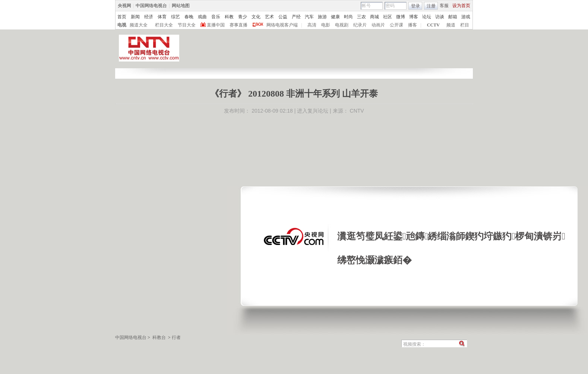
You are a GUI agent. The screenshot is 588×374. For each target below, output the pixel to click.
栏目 (465, 25)
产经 (296, 17)
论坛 (427, 17)
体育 (162, 17)
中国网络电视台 (151, 6)
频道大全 (139, 25)
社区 (388, 17)
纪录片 (360, 25)
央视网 (124, 6)
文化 (256, 17)
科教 (229, 17)
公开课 (396, 25)
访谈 (440, 17)
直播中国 (216, 25)
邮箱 (453, 17)
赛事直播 (238, 25)
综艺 (176, 17)
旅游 (322, 17)
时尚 (348, 17)
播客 (412, 25)
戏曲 (202, 17)
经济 (149, 17)
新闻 (135, 17)
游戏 (466, 17)
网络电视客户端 (282, 25)
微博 (401, 17)
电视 (122, 25)
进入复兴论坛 (313, 111)
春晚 (189, 17)
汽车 (309, 17)
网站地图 (181, 6)
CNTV (357, 111)
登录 (415, 6)
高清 (312, 25)
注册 (431, 6)
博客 (414, 17)
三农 (361, 17)
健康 (335, 17)
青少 (243, 17)
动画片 (378, 25)
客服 (444, 6)
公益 (283, 17)
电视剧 (342, 25)
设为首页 (461, 6)
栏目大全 (164, 25)
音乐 (216, 17)
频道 (451, 25)
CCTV (433, 25)
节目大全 (187, 25)
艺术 (269, 17)
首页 (122, 17)
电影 (326, 25)
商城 (374, 17)
